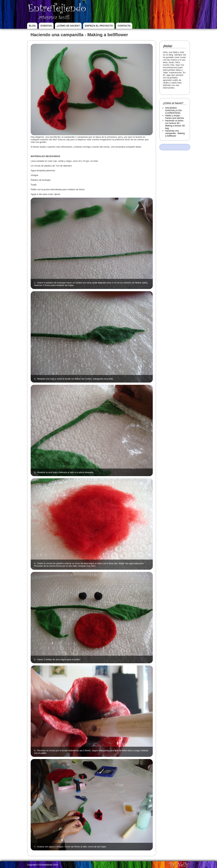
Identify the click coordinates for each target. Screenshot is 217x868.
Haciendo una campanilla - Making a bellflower (175, 133)
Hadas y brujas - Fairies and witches (175, 117)
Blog (32, 26)
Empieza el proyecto (99, 26)
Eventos (46, 26)
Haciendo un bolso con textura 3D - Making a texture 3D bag (175, 124)
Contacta (124, 26)
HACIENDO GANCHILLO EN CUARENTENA (173, 110)
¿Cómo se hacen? (68, 26)
